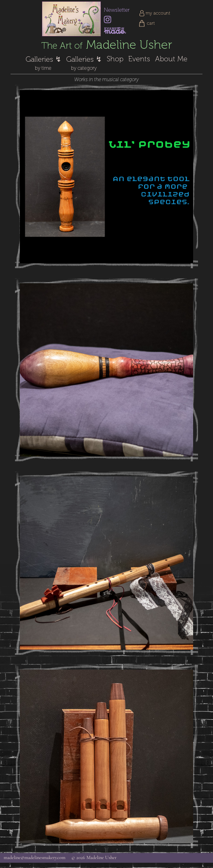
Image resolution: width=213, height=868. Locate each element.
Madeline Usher (107, 45)
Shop (115, 59)
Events (139, 59)
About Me (171, 59)
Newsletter (117, 10)
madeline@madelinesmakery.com (34, 858)
